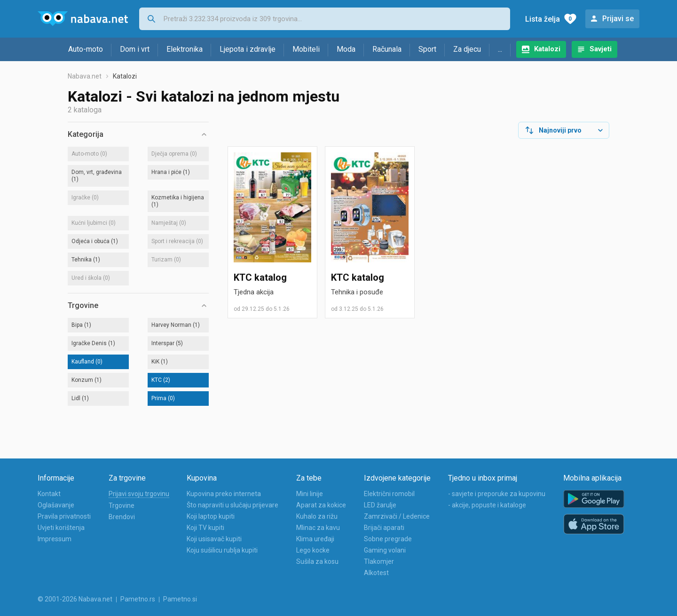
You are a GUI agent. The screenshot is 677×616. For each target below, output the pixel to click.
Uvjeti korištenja (61, 528)
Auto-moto (86, 49)
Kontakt (49, 494)
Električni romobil (389, 494)
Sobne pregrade (388, 539)
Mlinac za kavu (318, 528)
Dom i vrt (135, 49)
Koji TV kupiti (205, 528)
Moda (346, 49)
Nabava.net (85, 76)
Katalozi (547, 49)
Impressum (55, 539)
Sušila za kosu (317, 561)
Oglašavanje (56, 505)
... (500, 49)
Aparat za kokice (321, 505)
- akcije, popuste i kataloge (487, 505)
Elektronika (185, 49)
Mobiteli (306, 49)
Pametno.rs (138, 599)
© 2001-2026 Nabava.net (75, 599)
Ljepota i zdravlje (248, 49)
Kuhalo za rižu (317, 516)
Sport (427, 49)
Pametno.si (180, 599)
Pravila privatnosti (64, 516)
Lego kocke (313, 550)
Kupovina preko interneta (224, 494)
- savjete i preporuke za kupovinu (497, 494)
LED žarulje (380, 505)
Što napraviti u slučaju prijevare (232, 505)
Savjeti (601, 49)
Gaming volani (385, 550)
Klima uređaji (315, 539)
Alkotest (376, 573)
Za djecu (467, 49)
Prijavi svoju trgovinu (139, 494)
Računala (387, 49)
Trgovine (122, 505)
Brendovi (122, 517)
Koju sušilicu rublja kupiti (222, 550)
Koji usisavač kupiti (214, 539)
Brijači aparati (384, 528)
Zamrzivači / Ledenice (397, 516)
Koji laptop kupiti (211, 516)
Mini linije (310, 494)
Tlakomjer (379, 561)
